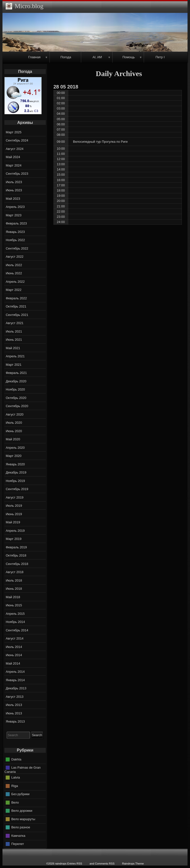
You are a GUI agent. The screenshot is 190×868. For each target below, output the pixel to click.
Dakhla (16, 759)
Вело (15, 802)
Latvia (16, 777)
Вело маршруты (23, 819)
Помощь (129, 57)
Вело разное (21, 827)
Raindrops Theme (133, 864)
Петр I (160, 57)
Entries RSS (75, 864)
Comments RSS (105, 864)
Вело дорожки (22, 811)
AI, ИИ (97, 57)
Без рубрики (21, 794)
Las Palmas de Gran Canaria (23, 770)
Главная (34, 57)
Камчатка (18, 835)
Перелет (18, 844)
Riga (15, 786)
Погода (66, 57)
